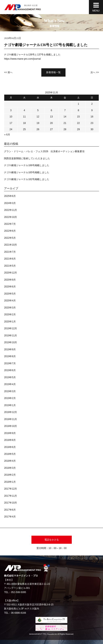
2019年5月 (10, 377)
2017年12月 (10, 489)
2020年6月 (10, 287)
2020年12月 (10, 273)
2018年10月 (10, 426)
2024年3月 (10, 203)
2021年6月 (10, 259)
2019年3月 (10, 391)
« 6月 (7, 135)
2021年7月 (10, 252)
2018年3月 (10, 468)
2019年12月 (10, 328)
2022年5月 (10, 238)
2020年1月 (10, 322)
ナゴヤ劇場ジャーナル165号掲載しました (27, 172)
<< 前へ (8, 72)
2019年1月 (10, 405)
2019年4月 (10, 384)
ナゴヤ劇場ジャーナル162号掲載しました (27, 179)
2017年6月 (10, 510)
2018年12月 (10, 412)
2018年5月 (10, 454)
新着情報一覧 (53, 72)
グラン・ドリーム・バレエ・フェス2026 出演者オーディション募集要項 (44, 151)
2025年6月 (10, 196)
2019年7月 (10, 363)
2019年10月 (10, 342)
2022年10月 (10, 217)
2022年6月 (10, 231)
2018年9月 (10, 433)
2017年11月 (10, 496)
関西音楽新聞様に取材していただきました (27, 158)
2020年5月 (10, 294)
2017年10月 (10, 503)
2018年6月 (10, 447)
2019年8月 (10, 356)
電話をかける (52, 540)
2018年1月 (10, 482)
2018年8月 (10, 440)
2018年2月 (10, 475)
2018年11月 (10, 419)
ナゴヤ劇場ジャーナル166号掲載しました (27, 165)
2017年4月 (10, 517)
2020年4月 (10, 301)
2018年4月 (10, 461)
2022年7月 (10, 224)
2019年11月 (10, 336)
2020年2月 (10, 315)
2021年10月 (10, 245)
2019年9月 (10, 349)
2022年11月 (10, 210)
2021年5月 (10, 266)
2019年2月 (10, 398)
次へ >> (95, 72)
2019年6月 (10, 370)
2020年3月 (10, 308)
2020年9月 (10, 280)
